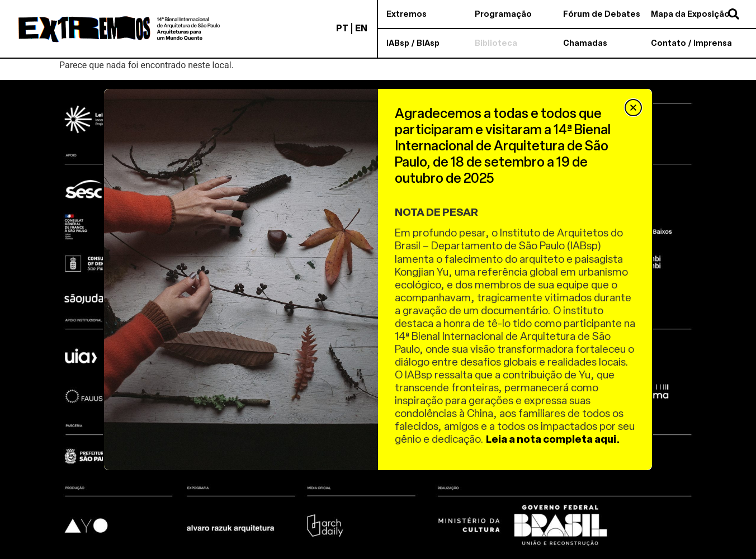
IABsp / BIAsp (413, 43)
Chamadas (585, 43)
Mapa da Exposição (690, 14)
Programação (503, 14)
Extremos (407, 14)
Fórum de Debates (602, 14)
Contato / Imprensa (691, 43)
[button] (633, 108)
